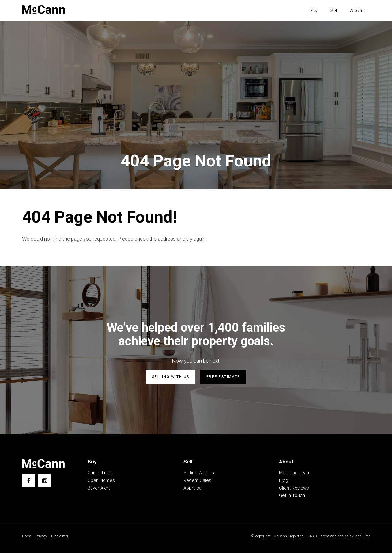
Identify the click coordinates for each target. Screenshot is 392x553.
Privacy (41, 536)
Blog (284, 480)
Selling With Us (199, 473)
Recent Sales (197, 480)
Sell (334, 10)
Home (27, 536)
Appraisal (193, 488)
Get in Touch (292, 495)
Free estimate (223, 377)
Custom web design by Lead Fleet (343, 536)
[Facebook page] (29, 481)
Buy (313, 10)
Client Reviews (294, 488)
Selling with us (171, 377)
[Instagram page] (45, 481)
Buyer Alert (99, 488)
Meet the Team (295, 473)
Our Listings (100, 473)
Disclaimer (60, 536)
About (357, 10)
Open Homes (101, 480)
